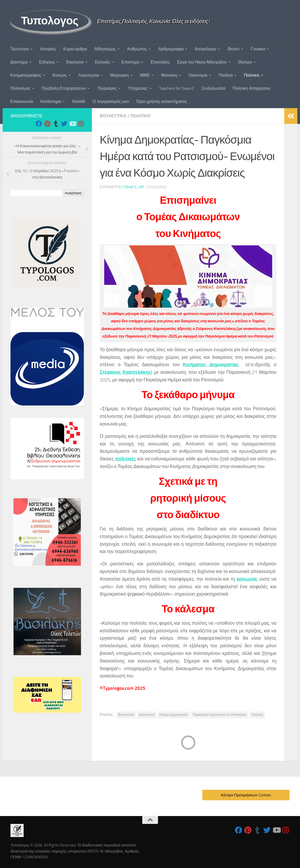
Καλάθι (79, 101)
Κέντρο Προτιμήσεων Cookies (246, 795)
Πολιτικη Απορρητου (251, 88)
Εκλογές (103, 62)
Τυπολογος (50, 21)
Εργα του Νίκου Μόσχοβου (202, 62)
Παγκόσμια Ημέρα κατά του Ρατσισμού (220, 715)
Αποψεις (48, 49)
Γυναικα (258, 49)
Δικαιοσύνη (147, 715)
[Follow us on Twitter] (64, 124)
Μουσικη (169, 75)
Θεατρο (245, 62)
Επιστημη (130, 62)
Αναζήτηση (73, 193)
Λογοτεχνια (89, 75)
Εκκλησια (75, 62)
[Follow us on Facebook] (39, 124)
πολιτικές (126, 459)
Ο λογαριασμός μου (111, 101)
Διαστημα (19, 62)
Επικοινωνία (22, 101)
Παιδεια (226, 75)
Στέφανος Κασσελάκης (125, 372)
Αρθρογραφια (171, 49)
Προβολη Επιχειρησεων (64, 88)
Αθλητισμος (105, 49)
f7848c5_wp (133, 187)
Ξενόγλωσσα (213, 88)
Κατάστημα (51, 101)
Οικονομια (198, 75)
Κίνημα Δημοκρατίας (174, 715)
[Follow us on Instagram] (81, 124)
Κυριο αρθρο (75, 49)
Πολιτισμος (20, 88)
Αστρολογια (206, 49)
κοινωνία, (247, 579)
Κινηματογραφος (26, 75)
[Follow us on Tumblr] (56, 124)
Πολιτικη (251, 75)
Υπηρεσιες (138, 88)
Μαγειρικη (120, 75)
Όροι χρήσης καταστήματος (162, 101)
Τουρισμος (107, 88)
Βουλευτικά (126, 715)
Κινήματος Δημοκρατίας (211, 365)
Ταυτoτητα (20, 49)
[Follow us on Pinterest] (47, 124)
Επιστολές (160, 62)
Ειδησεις (47, 62)
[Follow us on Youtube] (72, 124)
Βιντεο (233, 49)
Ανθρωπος (137, 49)
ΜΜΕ (145, 75)
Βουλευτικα (113, 116)
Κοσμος (60, 75)
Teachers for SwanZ (177, 88)
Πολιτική (257, 715)
